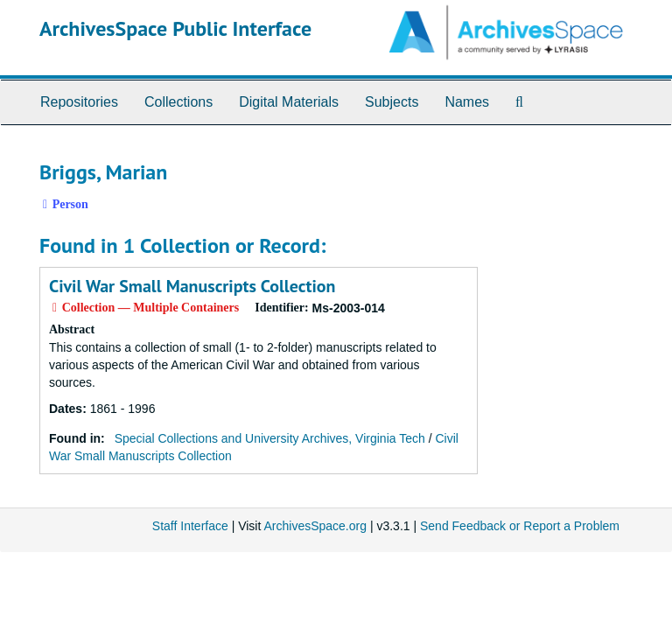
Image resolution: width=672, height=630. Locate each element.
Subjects (392, 102)
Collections (178, 102)
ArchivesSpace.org (315, 526)
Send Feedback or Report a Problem (520, 526)
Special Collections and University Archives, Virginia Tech (270, 438)
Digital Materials (289, 102)
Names (467, 102)
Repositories (79, 102)
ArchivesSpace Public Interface (175, 28)
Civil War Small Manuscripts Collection (192, 286)
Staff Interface (190, 526)
